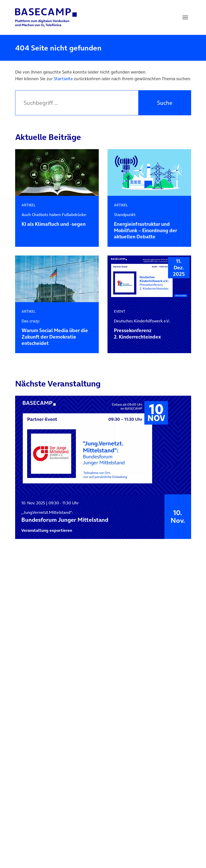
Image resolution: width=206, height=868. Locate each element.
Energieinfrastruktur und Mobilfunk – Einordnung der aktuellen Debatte (149, 226)
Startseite (63, 79)
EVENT (120, 311)
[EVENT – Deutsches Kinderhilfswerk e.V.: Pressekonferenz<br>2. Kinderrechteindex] (149, 279)
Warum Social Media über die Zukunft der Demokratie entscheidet (57, 333)
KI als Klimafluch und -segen (57, 220)
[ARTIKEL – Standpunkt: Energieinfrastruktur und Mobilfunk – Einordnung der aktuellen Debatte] (149, 173)
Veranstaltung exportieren (47, 530)
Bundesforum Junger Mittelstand (65, 517)
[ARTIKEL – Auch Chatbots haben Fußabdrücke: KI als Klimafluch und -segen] (57, 173)
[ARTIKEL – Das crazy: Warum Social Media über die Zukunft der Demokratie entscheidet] (57, 279)
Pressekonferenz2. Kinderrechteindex (149, 329)
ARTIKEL (29, 205)
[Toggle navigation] (185, 17)
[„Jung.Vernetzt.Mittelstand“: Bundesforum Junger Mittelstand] (103, 445)
